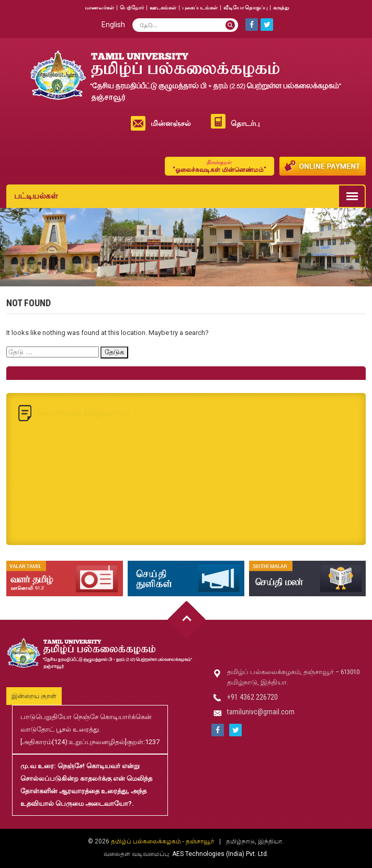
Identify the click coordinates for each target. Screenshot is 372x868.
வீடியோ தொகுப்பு (245, 8)
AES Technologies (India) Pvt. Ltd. (220, 854)
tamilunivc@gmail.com (261, 712)
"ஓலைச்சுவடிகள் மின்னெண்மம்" (219, 166)
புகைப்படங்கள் (200, 8)
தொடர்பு (245, 123)
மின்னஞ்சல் (171, 123)
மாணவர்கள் (99, 8)
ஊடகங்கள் (163, 8)
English (113, 25)
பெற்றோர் (132, 8)
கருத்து (281, 8)
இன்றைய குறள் (34, 696)
